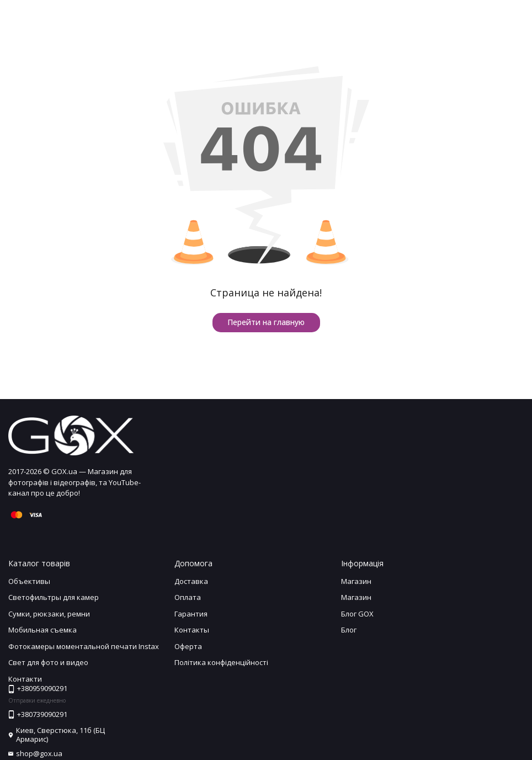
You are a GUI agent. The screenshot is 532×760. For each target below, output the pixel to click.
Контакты (192, 630)
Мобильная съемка (42, 630)
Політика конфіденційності (221, 662)
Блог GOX (357, 614)
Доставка (191, 581)
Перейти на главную (266, 322)
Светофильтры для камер (54, 597)
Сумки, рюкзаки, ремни (49, 614)
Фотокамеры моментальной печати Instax (84, 646)
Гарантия (191, 614)
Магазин (356, 581)
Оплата (188, 597)
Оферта (188, 646)
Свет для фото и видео (48, 662)
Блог (349, 630)
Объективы (29, 581)
